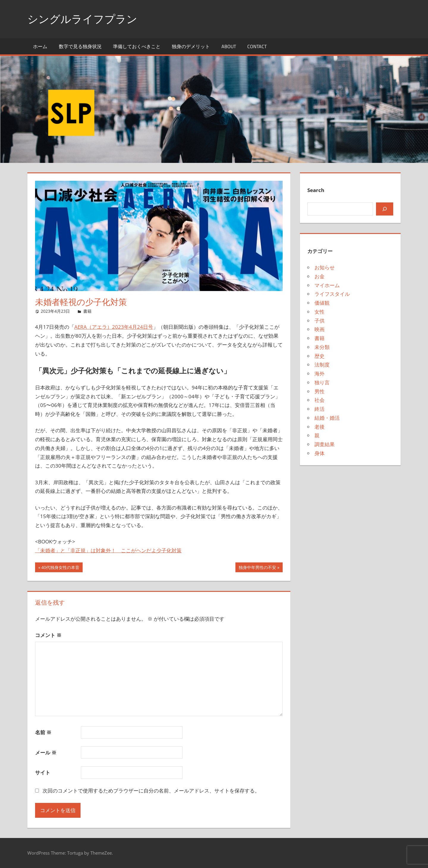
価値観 (322, 303)
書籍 (87, 311)
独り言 (322, 382)
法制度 (322, 365)
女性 (320, 312)
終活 (320, 409)
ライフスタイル (332, 294)
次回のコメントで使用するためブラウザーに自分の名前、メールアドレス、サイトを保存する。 (151, 791)
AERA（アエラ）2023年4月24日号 (114, 327)
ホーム (40, 46)
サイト (43, 772)
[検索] (385, 209)
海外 (320, 374)
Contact (257, 46)
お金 (320, 276)
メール (46, 753)
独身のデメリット (191, 46)
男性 (320, 391)
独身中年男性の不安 (257, 568)
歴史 (320, 356)
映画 (320, 329)
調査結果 (325, 444)
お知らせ (325, 267)
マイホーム (327, 285)
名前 (43, 732)
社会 (320, 400)
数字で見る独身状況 (80, 46)
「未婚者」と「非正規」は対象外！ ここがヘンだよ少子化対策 (108, 550)
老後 (320, 427)
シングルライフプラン (82, 19)
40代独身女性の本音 (60, 568)
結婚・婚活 (327, 418)
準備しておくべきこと (137, 46)
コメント (48, 635)
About (229, 46)
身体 (320, 453)
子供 (320, 321)
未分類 (322, 347)
